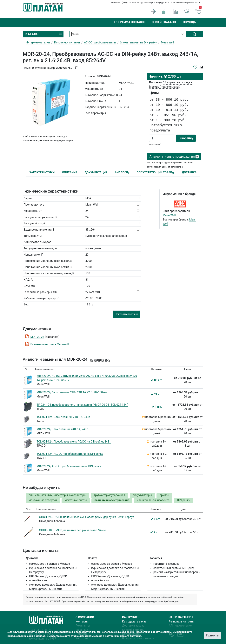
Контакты (82, 622)
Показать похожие (127, 314)
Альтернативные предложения (174, 157)
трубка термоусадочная (110, 495)
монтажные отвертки (43, 500)
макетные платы (76, 500)
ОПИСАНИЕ (70, 172)
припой (164, 495)
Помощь (189, 22)
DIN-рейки (184, 500)
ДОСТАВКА (189, 172)
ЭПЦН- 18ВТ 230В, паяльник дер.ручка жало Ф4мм (72, 530)
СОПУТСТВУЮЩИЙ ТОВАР (156, 173)
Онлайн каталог (164, 22)
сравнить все (100, 360)
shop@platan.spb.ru (191, 3)
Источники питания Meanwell (49, 344)
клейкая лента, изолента (153, 500)
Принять (212, 635)
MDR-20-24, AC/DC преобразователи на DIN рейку (69, 466)
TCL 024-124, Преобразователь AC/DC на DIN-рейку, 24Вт (74, 442)
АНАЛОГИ (122, 173)
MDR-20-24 (37, 337)
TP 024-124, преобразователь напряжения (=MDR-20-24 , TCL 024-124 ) (83, 405)
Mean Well (169, 215)
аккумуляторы (142, 495)
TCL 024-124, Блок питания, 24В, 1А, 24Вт (63, 417)
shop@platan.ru (144, 3)
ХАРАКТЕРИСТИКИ (42, 172)
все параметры (96, 113)
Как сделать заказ (134, 622)
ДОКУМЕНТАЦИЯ (96, 172)
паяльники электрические (112, 500)
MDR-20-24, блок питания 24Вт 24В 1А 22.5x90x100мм (72, 392)
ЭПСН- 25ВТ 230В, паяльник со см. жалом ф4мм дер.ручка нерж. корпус (87, 517)
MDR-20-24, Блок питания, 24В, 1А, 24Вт (62, 429)
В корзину (186, 138)
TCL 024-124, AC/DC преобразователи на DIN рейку (70, 454)
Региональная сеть (181, 622)
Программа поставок (129, 22)
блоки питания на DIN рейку (138, 43)
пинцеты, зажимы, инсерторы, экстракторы (57, 495)
